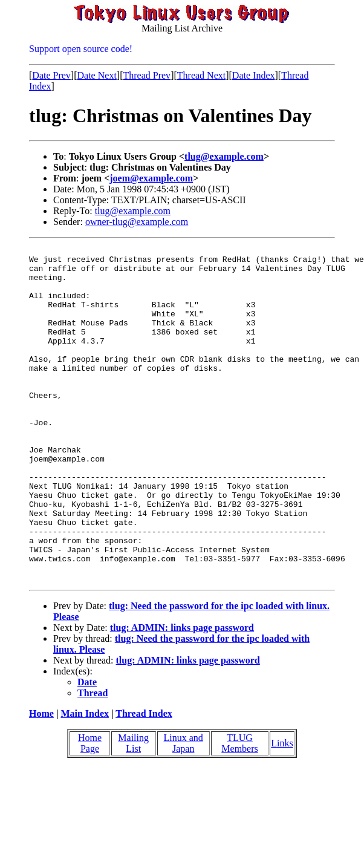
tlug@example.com (224, 156)
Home (41, 781)
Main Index (85, 781)
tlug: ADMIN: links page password (182, 695)
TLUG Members (239, 810)
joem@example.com (151, 178)
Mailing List (133, 810)
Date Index (254, 75)
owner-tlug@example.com (137, 222)
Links (282, 810)
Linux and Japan (184, 810)
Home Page (90, 810)
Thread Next (201, 75)
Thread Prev (147, 75)
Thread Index (144, 781)
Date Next (97, 75)
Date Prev (51, 75)
